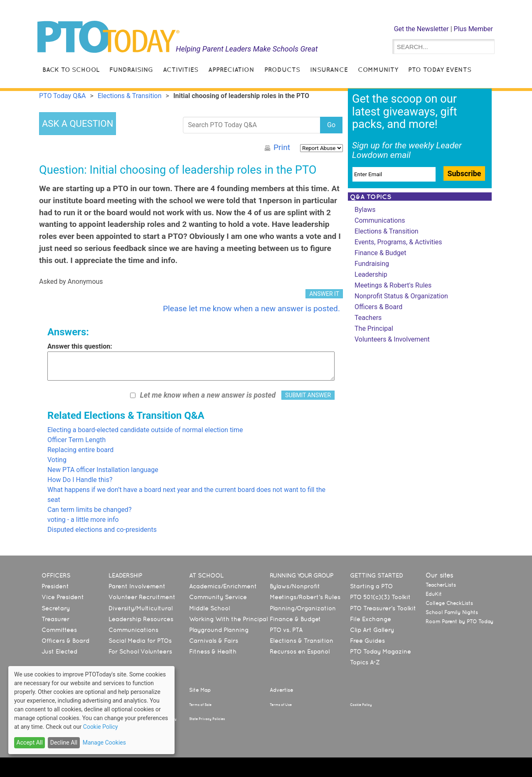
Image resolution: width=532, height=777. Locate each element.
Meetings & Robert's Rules (393, 285)
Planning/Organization (303, 608)
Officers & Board (378, 307)
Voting (57, 460)
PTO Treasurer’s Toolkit (383, 608)
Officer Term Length (76, 440)
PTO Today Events (440, 70)
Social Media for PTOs (140, 641)
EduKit (434, 594)
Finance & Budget (380, 253)
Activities (181, 70)
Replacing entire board (80, 450)
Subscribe (464, 173)
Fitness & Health (213, 652)
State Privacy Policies (207, 719)
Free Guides (367, 641)
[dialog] (91, 710)
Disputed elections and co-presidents (102, 530)
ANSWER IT (324, 294)
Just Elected (59, 652)
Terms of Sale (200, 705)
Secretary (56, 608)
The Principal (374, 328)
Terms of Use (281, 705)
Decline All (64, 743)
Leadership (371, 274)
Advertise (281, 690)
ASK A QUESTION (78, 124)
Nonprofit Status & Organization (401, 296)
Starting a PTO (371, 586)
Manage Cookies (104, 743)
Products (282, 70)
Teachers (368, 318)
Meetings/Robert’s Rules (305, 597)
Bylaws (365, 210)
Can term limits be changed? (89, 510)
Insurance (329, 70)
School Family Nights (452, 612)
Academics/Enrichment (223, 586)
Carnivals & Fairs (214, 641)
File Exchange (371, 619)
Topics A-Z (365, 662)
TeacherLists (441, 585)
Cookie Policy (361, 705)
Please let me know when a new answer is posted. (251, 309)
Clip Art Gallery (372, 630)
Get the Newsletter (421, 29)
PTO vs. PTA (286, 630)
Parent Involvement (137, 586)
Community (378, 70)
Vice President (63, 597)
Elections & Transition (387, 231)
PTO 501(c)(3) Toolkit (380, 597)
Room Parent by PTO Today (459, 622)
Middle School (209, 608)
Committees (59, 630)
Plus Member (473, 29)
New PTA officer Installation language (103, 470)
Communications (380, 220)
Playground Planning (219, 630)
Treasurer (55, 619)
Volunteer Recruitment (142, 597)
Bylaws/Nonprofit (295, 586)
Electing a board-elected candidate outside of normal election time (145, 430)
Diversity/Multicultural (140, 608)
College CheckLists (449, 603)
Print (282, 147)
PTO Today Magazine (381, 652)
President (55, 586)
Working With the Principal (228, 619)
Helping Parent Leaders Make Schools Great (247, 49)
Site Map (200, 690)
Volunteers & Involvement (392, 339)
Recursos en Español (300, 652)
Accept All (30, 743)
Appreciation (231, 70)
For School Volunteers (140, 652)
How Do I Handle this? (80, 480)
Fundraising (131, 70)
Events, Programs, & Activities (398, 242)
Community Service (218, 597)
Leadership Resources (141, 619)
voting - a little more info (83, 520)
